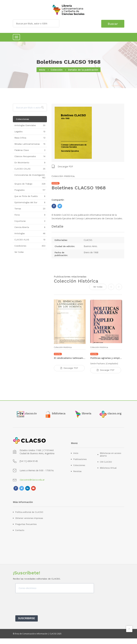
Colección (57, 70)
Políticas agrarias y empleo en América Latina (106, 358)
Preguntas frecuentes (26, 530)
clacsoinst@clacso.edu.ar (32, 485)
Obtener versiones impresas (29, 524)
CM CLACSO (106, 467)
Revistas (77, 477)
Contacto (20, 536)
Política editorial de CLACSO (29, 518)
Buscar (112, 23)
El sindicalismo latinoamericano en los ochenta (70, 358)
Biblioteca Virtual (108, 474)
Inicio (42, 70)
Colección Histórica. (63, 347)
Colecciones (79, 471)
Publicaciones (80, 465)
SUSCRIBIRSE (27, 624)
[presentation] (39, 611)
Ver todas (98, 286)
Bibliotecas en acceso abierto (111, 460)
